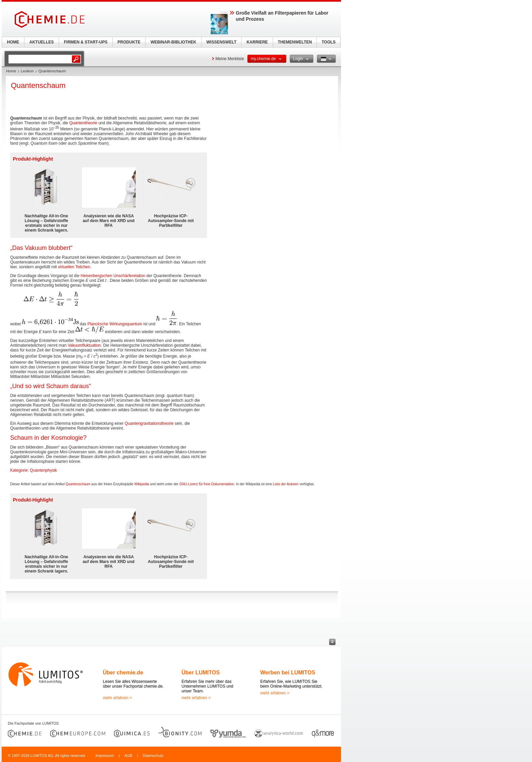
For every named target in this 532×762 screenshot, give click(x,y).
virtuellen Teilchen (74, 267)
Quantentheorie (83, 123)
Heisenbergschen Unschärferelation (113, 276)
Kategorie (19, 470)
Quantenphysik (43, 470)
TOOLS (329, 42)
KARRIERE (257, 42)
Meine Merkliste (230, 59)
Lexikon (27, 71)
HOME (13, 42)
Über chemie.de (123, 673)
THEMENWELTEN (295, 42)
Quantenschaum (78, 484)
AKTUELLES (42, 42)
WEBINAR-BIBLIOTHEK (174, 42)
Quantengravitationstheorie (149, 423)
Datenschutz (153, 756)
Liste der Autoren (286, 484)
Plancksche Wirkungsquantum (115, 324)
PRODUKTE (129, 42)
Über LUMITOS (201, 673)
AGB (128, 756)
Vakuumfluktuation (84, 345)
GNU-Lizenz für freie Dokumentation (207, 484)
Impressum (104, 756)
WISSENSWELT (221, 42)
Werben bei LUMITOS (288, 673)
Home (11, 71)
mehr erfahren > (117, 698)
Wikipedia (142, 484)
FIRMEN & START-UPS (85, 42)
